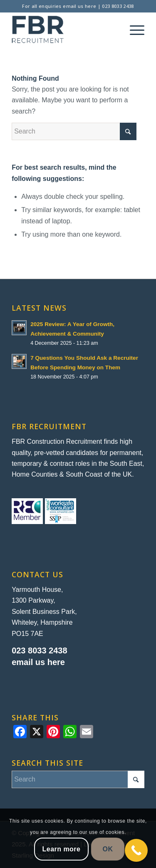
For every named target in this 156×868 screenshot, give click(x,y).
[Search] (74, 131)
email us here (79, 6)
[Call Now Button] (136, 850)
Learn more (62, 849)
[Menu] (133, 30)
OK (108, 849)
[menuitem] (133, 30)
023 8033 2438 (118, 6)
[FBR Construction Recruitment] (65, 30)
